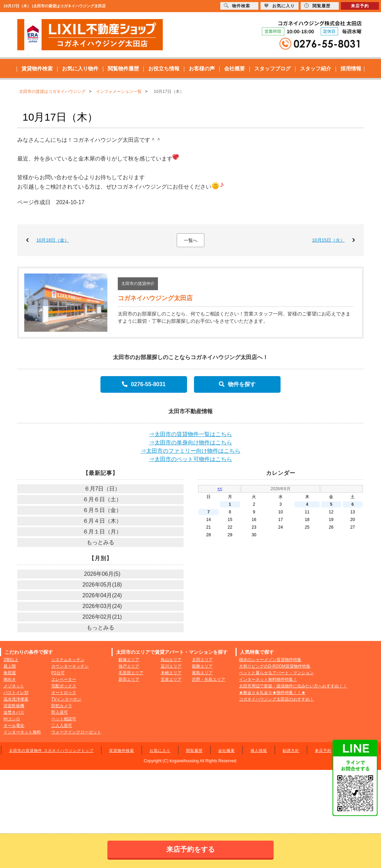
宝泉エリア (171, 679)
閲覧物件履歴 (123, 68)
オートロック (64, 693)
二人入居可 (62, 726)
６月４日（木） (102, 521)
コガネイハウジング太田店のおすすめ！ (276, 699)
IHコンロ (12, 719)
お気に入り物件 (80, 68)
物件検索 (237, 6)
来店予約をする (190, 849)
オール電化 (14, 726)
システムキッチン (68, 660)
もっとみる (100, 542)
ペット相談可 (64, 719)
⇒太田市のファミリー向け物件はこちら (190, 451)
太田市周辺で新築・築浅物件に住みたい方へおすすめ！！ (293, 686)
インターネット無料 (22, 732)
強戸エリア (129, 666)
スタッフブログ (272, 68)
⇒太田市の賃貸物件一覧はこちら (190, 434)
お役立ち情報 (164, 68)
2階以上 (11, 660)
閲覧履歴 (194, 750)
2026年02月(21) (102, 617)
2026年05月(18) (102, 585)
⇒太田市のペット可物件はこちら (190, 459)
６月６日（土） (102, 499)
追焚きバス (14, 712)
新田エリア (129, 679)
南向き (10, 679)
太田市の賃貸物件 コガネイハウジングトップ (51, 750)
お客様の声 (202, 68)
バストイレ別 (16, 693)
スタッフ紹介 (316, 68)
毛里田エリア (131, 673)
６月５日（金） (102, 510)
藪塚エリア (129, 660)
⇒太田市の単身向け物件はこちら (190, 442)
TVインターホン (66, 699)
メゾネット (14, 686)
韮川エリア (171, 666)
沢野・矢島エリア (209, 679)
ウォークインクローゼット (76, 732)
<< (220, 489)
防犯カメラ (62, 706)
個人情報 (259, 750)
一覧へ (191, 240)
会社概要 (234, 68)
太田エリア (202, 660)
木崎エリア (171, 673)
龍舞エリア (202, 666)
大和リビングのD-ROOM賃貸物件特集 (275, 666)
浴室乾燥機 (14, 706)
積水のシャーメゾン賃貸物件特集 (270, 660)
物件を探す (237, 384)
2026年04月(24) (102, 595)
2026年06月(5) (102, 574)
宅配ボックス (64, 686)
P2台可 (58, 673)
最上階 (10, 666)
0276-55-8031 (144, 384)
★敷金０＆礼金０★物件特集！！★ (272, 693)
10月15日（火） (328, 240)
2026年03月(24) (102, 606)
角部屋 (10, 673)
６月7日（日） (102, 489)
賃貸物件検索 (37, 68)
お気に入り (160, 750)
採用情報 (351, 68)
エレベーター (64, 679)
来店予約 (323, 750)
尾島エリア (202, 673)
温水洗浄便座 (16, 699)
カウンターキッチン (70, 666)
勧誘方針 (291, 750)
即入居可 (60, 712)
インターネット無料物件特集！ (268, 679)
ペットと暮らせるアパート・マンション (276, 673)
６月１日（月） (102, 532)
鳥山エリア (171, 660)
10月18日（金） (53, 240)
